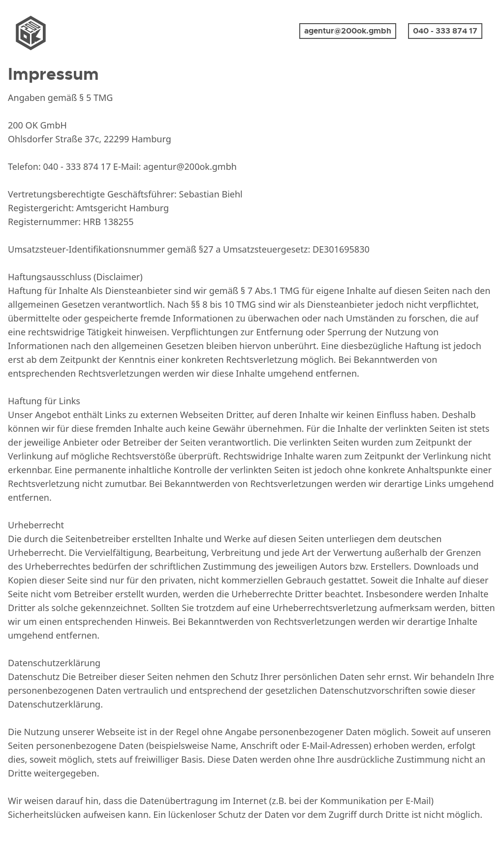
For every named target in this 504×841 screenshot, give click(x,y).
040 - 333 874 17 (445, 31)
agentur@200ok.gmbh (348, 31)
